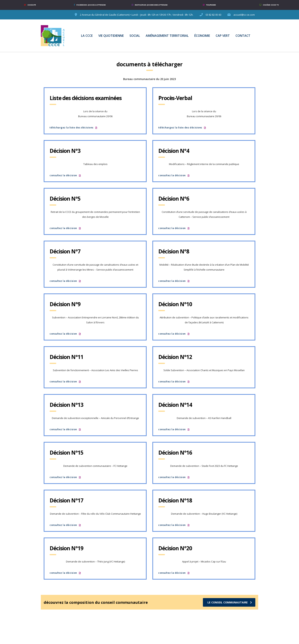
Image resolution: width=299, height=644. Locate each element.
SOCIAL (135, 36)
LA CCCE (87, 36)
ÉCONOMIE (202, 36)
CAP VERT (223, 36)
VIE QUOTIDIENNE (111, 36)
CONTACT (243, 36)
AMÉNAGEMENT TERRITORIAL (167, 36)
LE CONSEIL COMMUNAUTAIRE (230, 602)
